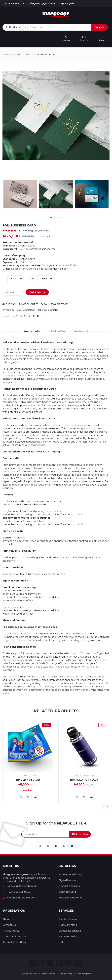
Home (6, 54)
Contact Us (9, 925)
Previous (104, 807)
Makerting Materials (71, 898)
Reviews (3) (81, 331)
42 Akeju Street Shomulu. (20, 886)
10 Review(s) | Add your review (35, 231)
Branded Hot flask (84, 780)
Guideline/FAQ (57, 331)
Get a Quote (37, 292)
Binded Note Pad (28, 780)
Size (12, 279)
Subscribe (80, 834)
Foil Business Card (48, 310)
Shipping (9, 304)
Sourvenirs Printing (70, 874)
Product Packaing (69, 886)
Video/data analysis (70, 931)
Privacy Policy (11, 931)
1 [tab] (51, 217)
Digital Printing (68, 925)
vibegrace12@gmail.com (41, 3)
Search (100, 27)
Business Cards (26, 310)
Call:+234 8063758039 (55, 304)
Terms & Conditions (14, 942)
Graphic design (68, 919)
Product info (32, 331)
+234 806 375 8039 (16, 892)
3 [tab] (58, 217)
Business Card (22, 54)
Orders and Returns (14, 936)
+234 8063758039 (13, 3)
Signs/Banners (67, 880)
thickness (39, 279)
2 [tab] (54, 217)
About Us (8, 919)
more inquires (28, 304)
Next (108, 807)
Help (61, 942)
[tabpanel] (56, 194)
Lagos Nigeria (66, 3)
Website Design (68, 936)
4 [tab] (61, 217)
